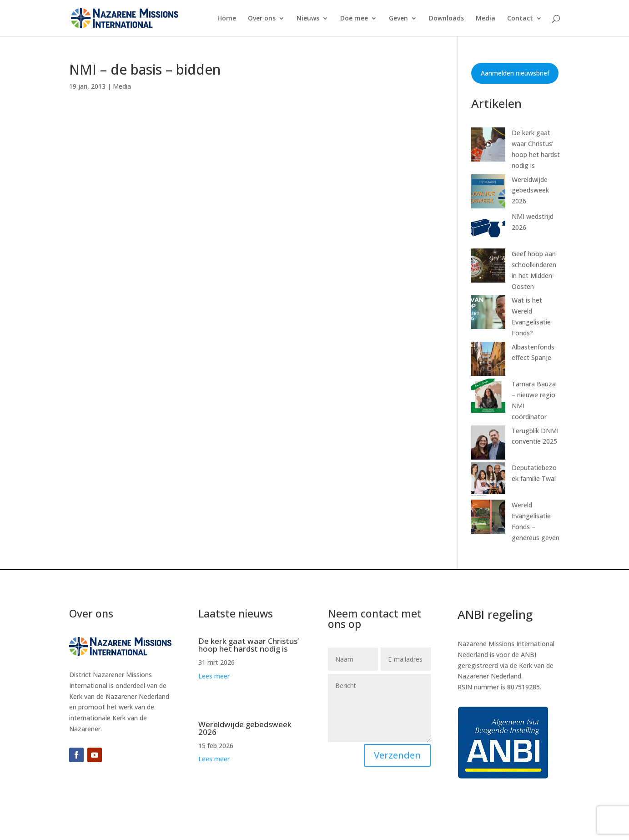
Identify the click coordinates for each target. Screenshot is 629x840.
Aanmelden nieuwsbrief (515, 73)
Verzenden (397, 755)
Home (227, 19)
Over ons (262, 19)
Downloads (446, 19)
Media (486, 19)
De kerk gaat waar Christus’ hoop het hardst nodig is (249, 645)
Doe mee (354, 19)
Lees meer (214, 676)
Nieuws (308, 19)
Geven (398, 19)
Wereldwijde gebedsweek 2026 (530, 190)
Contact (520, 19)
